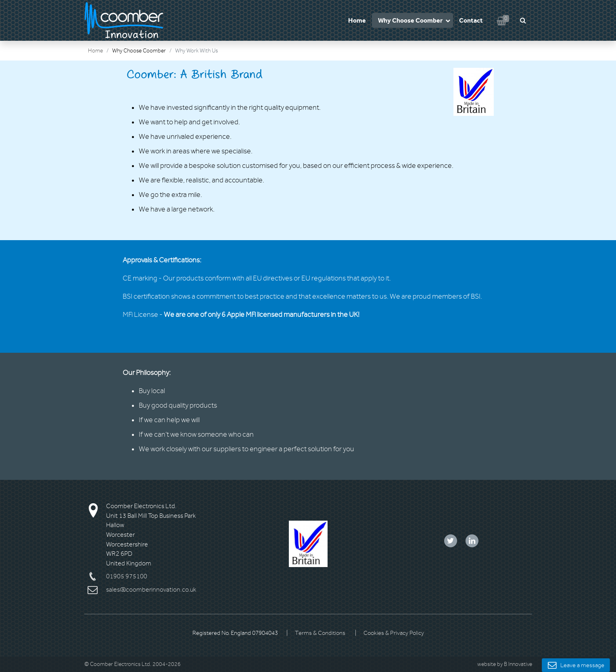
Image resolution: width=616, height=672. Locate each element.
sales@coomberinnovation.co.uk (151, 590)
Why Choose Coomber (410, 20)
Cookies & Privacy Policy (394, 633)
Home (357, 20)
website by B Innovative (505, 664)
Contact (471, 20)
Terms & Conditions (320, 633)
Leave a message (576, 665)
